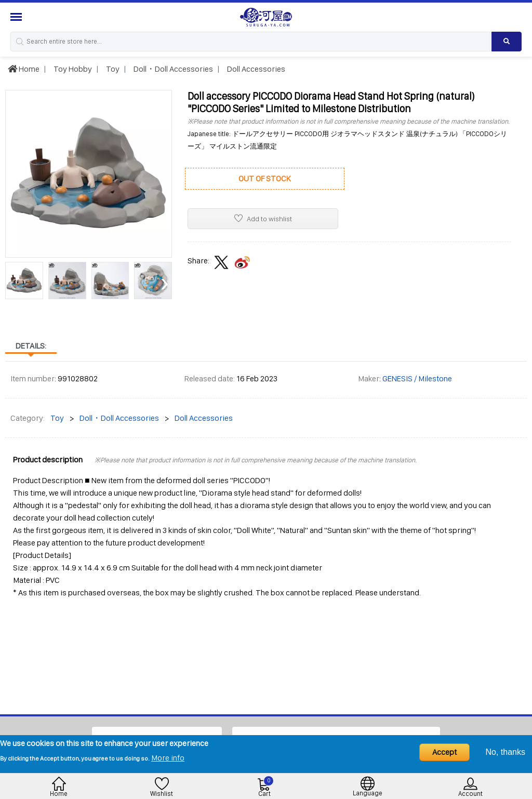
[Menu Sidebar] (17, 17)
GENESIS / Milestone (417, 378)
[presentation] (13, 283)
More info (168, 758)
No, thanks (506, 752)
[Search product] (507, 42)
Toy (112, 69)
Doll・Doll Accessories (172, 69)
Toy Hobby (72, 69)
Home (24, 69)
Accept (444, 752)
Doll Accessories (255, 69)
